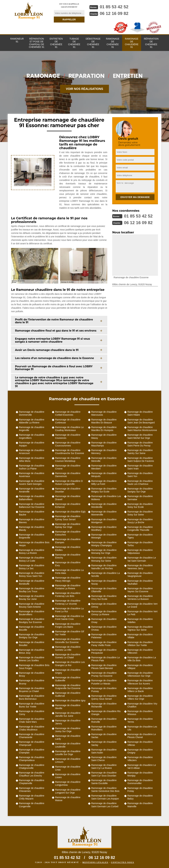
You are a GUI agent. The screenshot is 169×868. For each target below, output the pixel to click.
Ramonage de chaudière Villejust (140, 667)
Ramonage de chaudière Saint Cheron (104, 759)
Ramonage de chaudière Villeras (140, 743)
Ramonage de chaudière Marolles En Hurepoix (104, 429)
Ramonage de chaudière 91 (132, 43)
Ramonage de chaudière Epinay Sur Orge (68, 526)
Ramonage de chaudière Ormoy (104, 605)
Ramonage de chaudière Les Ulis (142, 728)
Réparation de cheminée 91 (151, 43)
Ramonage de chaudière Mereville (104, 459)
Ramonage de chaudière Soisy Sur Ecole (140, 506)
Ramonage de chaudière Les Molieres (106, 498)
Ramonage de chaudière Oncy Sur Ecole (104, 598)
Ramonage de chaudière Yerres (140, 720)
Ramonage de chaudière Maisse (68, 799)
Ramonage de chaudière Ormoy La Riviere (104, 613)
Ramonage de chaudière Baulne (32, 513)
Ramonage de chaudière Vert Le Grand (142, 605)
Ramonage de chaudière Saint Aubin (104, 751)
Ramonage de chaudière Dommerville (32, 413)
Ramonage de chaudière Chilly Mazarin (32, 797)
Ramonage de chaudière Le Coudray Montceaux (69, 429)
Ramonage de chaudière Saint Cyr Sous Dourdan (104, 774)
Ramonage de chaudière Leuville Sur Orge (68, 753)
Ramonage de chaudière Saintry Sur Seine (140, 452)
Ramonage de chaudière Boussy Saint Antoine (32, 605)
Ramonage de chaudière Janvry (68, 722)
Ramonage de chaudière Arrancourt (32, 452)
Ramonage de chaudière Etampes (68, 541)
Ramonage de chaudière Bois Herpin (34, 544)
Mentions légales (95, 862)
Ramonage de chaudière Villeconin (140, 651)
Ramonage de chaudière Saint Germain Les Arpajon (105, 797)
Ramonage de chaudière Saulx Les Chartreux (140, 482)
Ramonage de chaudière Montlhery (104, 529)
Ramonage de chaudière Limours (68, 760)
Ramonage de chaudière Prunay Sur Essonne (104, 674)
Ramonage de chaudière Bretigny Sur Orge (32, 636)
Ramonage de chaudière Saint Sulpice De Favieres (141, 459)
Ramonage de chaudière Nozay (104, 582)
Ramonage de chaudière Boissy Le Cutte (32, 559)
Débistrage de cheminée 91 (93, 43)
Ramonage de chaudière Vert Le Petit (142, 613)
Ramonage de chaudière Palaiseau (104, 636)
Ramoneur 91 (17, 40)
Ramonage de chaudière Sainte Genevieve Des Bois (105, 790)
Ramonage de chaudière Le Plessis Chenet (142, 736)
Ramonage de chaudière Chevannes (32, 790)
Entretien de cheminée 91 (56, 43)
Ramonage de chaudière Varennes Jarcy (140, 567)
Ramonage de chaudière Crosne (68, 467)
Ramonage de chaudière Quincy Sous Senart (104, 697)
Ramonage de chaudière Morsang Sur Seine (104, 559)
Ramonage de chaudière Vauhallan (140, 582)
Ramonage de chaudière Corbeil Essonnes (68, 413)
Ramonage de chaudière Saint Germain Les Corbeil (105, 805)
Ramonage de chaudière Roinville (104, 720)
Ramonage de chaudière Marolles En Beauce (104, 421)
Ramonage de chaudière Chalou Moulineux (32, 728)
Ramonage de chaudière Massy (104, 436)
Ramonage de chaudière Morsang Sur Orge (104, 552)
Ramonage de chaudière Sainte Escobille (104, 782)
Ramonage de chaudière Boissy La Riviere (32, 552)
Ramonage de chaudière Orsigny (140, 751)
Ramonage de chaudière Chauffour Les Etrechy (32, 774)
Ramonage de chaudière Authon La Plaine (32, 467)
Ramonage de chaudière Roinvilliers (104, 728)
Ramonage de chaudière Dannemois (68, 475)
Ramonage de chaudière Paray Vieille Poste (104, 644)
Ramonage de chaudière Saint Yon (140, 475)
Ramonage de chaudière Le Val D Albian (142, 767)
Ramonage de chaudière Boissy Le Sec (32, 567)
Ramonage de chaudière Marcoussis (104, 413)
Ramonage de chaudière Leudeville (68, 745)
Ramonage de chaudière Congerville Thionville (140, 529)
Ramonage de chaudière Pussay (104, 690)
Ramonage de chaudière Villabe (140, 636)
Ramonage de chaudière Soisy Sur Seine (140, 513)
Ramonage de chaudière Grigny (68, 671)
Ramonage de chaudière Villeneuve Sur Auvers (140, 682)
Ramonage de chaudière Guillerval (68, 694)
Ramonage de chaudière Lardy (68, 737)
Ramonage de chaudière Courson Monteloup (68, 459)
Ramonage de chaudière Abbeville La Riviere (32, 421)
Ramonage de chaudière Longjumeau (68, 783)
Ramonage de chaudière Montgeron (104, 521)
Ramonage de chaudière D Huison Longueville (69, 482)
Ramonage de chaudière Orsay (104, 621)
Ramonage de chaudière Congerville (32, 805)
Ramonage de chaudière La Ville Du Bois (142, 659)
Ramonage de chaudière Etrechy (68, 556)
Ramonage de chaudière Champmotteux (32, 759)
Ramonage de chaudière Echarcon (68, 506)
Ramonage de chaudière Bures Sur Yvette (32, 705)
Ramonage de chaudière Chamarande (32, 736)
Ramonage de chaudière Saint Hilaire (140, 413)
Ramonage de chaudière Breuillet (32, 644)
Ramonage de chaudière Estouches (68, 533)
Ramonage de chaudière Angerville (32, 429)
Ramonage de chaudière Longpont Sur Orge (68, 791)
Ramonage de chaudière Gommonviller (140, 782)
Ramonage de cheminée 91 (113, 43)
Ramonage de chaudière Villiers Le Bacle (140, 690)
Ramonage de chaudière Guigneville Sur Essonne (68, 687)
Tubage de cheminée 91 (74, 43)
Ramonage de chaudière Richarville (104, 705)
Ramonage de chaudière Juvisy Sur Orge (68, 730)
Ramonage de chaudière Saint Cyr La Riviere (104, 767)
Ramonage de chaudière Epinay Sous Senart (68, 518)
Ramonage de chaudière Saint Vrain (140, 467)
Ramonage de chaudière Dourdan (68, 490)
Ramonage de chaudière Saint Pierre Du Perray (140, 444)
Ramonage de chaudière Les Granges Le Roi (70, 664)
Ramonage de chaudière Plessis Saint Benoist (104, 667)
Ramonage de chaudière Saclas (104, 736)
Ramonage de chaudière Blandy (32, 529)
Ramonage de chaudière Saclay (104, 743)
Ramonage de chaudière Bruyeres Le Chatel (32, 690)
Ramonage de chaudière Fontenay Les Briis (68, 595)
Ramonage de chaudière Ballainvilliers (32, 498)
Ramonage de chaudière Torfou (140, 544)
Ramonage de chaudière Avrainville (32, 490)
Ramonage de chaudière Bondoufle (32, 582)
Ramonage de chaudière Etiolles (68, 549)
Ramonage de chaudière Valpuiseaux (140, 552)
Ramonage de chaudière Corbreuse (68, 421)
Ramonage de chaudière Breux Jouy (32, 651)
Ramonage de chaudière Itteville (68, 707)
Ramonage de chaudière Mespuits (104, 475)
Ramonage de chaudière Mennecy (104, 452)
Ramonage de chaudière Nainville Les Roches (104, 567)
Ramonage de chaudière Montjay (140, 774)
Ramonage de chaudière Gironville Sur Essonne (68, 641)
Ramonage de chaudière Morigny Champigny (104, 544)
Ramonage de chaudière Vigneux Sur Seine (140, 628)
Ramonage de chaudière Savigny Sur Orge (140, 490)
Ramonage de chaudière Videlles (140, 621)
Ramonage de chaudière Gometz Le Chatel (68, 656)
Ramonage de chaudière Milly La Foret (104, 482)
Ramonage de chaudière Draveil (68, 498)
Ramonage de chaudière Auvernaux (32, 475)
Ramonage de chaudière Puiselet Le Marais (104, 682)
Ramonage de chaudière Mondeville (104, 506)
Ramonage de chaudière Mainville (140, 805)
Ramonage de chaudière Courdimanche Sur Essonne (70, 452)
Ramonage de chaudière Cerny (32, 713)
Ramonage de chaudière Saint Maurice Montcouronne (142, 429)
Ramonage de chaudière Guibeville (68, 679)
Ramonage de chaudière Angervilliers (32, 436)
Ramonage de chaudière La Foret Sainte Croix (69, 618)
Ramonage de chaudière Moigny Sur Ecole (104, 490)
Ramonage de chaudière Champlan (32, 751)
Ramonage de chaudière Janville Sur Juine (68, 714)
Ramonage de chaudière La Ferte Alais (69, 572)
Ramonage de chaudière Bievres (32, 521)
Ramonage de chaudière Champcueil (32, 743)
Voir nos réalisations (84, 89)
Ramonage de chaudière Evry (68, 564)
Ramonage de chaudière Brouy (32, 674)
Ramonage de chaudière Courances (68, 436)
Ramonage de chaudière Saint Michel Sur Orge (140, 436)
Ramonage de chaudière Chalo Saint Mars (32, 720)
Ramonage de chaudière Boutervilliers (32, 613)
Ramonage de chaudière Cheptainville (32, 782)
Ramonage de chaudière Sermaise (140, 498)
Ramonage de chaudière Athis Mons (32, 459)
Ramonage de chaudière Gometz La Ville (68, 648)
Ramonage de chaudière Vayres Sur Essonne (140, 590)
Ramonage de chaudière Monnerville (104, 513)
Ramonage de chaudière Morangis (104, 536)
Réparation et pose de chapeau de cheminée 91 (37, 43)
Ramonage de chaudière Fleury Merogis (68, 579)
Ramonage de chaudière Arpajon (32, 444)
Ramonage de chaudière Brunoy (32, 682)
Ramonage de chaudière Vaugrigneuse (140, 575)
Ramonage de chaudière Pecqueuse (104, 651)
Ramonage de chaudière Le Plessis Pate (106, 659)
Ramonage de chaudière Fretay (140, 790)
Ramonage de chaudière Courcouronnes (68, 444)
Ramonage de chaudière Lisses (68, 776)
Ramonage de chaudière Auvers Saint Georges (32, 482)
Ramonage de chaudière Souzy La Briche (140, 521)
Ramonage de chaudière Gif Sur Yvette (70, 633)
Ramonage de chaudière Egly (70, 512)
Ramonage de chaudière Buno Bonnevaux (32, 697)
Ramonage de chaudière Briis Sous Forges (34, 667)
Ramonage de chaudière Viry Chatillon (142, 705)
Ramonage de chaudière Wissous (140, 713)
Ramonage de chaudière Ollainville (104, 590)
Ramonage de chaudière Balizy (140, 797)
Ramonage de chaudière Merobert (104, 467)
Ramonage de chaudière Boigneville (32, 536)
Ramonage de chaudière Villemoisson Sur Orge (140, 674)
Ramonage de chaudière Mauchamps (104, 444)
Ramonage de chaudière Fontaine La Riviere (68, 587)
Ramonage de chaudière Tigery (140, 536)
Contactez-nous (122, 862)
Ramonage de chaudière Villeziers (140, 759)
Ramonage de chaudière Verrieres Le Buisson (140, 598)
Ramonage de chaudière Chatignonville (32, 767)
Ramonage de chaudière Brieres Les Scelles (32, 659)
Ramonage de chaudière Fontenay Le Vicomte (68, 602)
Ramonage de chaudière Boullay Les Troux (32, 590)
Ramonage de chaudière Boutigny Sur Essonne (32, 621)
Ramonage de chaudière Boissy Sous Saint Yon (32, 575)
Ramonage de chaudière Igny (70, 700)
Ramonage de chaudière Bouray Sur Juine (32, 598)
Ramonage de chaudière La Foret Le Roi (69, 610)
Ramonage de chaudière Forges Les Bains (68, 625)
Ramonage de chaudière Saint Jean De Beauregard (141, 421)
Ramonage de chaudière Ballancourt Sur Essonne (32, 506)
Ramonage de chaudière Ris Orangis (106, 713)
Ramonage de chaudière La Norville (106, 575)
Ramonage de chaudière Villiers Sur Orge (140, 697)
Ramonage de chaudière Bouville (32, 628)
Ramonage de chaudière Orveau (104, 628)
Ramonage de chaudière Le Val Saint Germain (142, 559)
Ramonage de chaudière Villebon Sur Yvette (140, 644)
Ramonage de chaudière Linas (68, 768)
